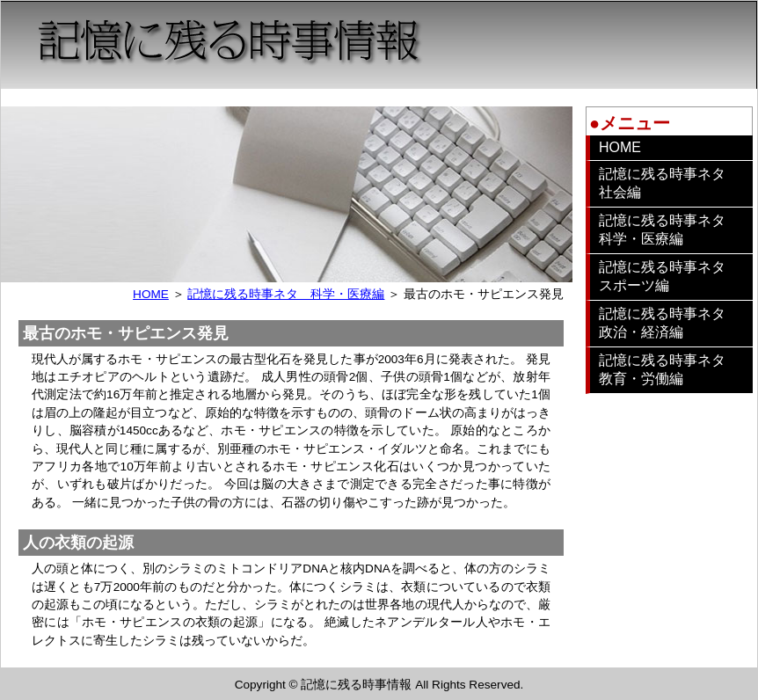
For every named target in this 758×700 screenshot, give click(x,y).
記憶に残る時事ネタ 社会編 (669, 183)
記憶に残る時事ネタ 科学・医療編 (286, 294)
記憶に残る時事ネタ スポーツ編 (669, 276)
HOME (151, 294)
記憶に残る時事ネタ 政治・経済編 (669, 323)
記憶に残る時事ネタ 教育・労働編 (669, 369)
